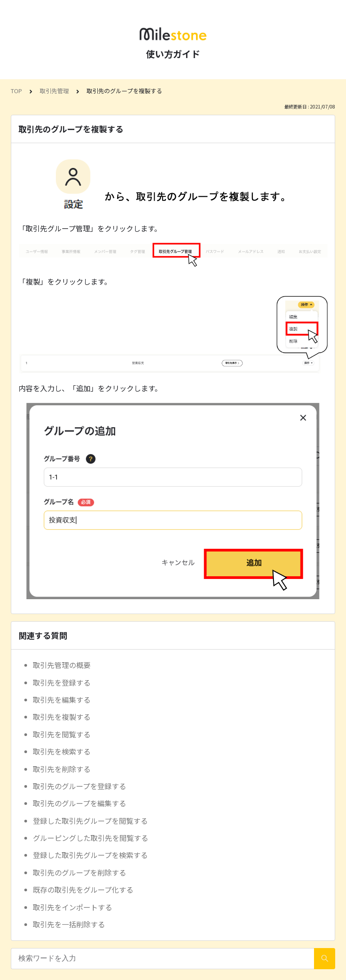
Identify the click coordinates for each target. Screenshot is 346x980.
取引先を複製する (62, 717)
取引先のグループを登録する (80, 786)
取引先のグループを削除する (80, 872)
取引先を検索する (62, 751)
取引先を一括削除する (69, 924)
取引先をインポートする (73, 907)
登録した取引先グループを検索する (90, 855)
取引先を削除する (62, 769)
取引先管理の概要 (62, 665)
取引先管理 (54, 91)
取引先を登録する (62, 682)
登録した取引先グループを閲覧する (90, 821)
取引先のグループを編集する (80, 803)
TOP (16, 91)
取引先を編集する (62, 700)
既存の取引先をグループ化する (83, 890)
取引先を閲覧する (62, 734)
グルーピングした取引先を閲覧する (91, 838)
